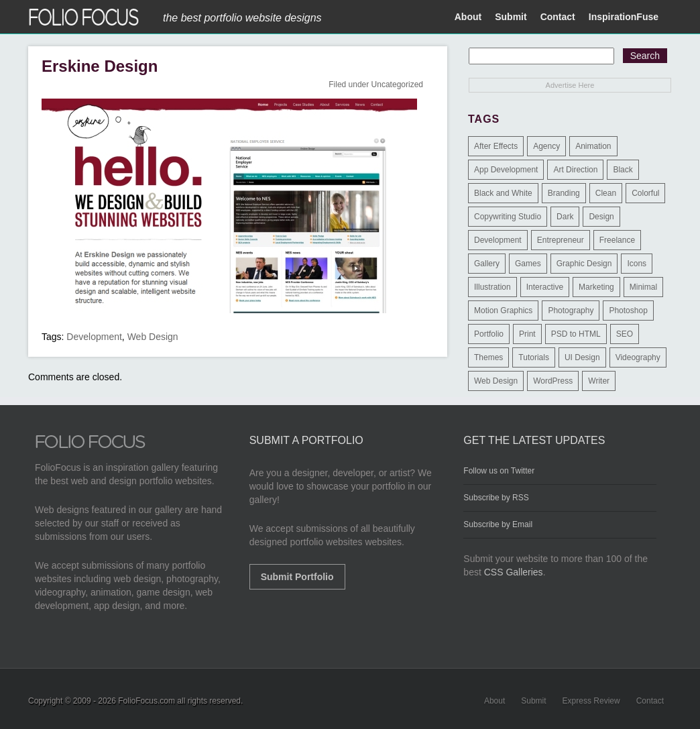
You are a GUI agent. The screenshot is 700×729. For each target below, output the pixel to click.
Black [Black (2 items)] (623, 170)
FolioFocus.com (147, 701)
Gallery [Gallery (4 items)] (487, 264)
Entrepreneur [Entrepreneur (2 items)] (561, 240)
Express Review (591, 701)
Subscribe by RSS (496, 498)
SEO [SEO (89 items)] (625, 334)
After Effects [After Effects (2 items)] (496, 146)
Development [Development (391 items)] (498, 240)
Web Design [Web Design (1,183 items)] (496, 381)
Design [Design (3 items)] (601, 217)
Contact (558, 17)
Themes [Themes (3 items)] (488, 357)
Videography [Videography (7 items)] (638, 357)
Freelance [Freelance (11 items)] (617, 240)
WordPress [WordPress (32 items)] (553, 381)
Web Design (153, 337)
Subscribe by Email (498, 524)
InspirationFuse (624, 17)
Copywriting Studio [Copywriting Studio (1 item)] (508, 217)
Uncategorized (397, 85)
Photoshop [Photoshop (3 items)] (628, 311)
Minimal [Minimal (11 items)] (643, 287)
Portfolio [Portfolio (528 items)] (489, 334)
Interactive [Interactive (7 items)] (545, 287)
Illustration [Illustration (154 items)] (492, 287)
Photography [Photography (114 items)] (571, 311)
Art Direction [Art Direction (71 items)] (575, 170)
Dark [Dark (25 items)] (565, 217)
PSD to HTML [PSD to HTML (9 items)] (576, 334)
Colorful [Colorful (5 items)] (645, 193)
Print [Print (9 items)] (527, 334)
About (468, 17)
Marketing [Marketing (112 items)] (596, 287)
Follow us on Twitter (499, 471)
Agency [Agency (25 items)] (546, 146)
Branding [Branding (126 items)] (564, 193)
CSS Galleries (514, 572)
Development (94, 337)
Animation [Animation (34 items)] (593, 146)
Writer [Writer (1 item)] (599, 381)
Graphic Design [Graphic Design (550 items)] (584, 264)
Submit (511, 17)
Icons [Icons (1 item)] (637, 264)
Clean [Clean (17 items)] (606, 193)
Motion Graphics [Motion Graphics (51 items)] (503, 311)
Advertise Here (570, 85)
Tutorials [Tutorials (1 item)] (534, 357)
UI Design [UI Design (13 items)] (582, 357)
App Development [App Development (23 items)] (506, 170)
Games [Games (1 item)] (528, 264)
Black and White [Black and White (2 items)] (503, 193)
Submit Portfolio (297, 577)
